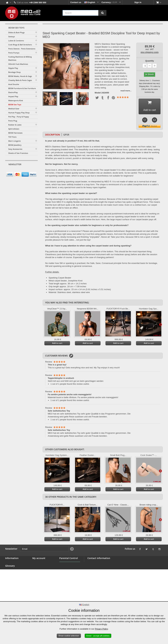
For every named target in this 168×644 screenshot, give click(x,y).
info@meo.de (106, 581)
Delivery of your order (16, 591)
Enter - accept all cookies (98, 636)
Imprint (9, 599)
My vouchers (39, 579)
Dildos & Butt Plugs (16, 32)
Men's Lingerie (14, 141)
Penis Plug (13, 121)
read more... (126, 91)
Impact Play (13, 96)
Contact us (76, 2)
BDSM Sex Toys (15, 105)
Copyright (10, 595)
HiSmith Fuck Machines (18, 64)
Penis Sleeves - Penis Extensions (22, 49)
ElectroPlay (13, 92)
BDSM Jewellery (15, 145)
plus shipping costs (150, 52)
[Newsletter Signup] (34, 171)
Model (98, 93)
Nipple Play (13, 68)
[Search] (102, 13)
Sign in (138, 2)
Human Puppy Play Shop (19, 113)
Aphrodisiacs (14, 129)
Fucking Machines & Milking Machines (20, 58)
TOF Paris (12, 137)
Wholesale (10, 575)
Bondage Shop (14, 72)
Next (87, 99)
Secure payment (13, 583)
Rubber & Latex (15, 125)
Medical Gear (14, 109)
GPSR (66, 135)
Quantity (150, 61)
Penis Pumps (14, 53)
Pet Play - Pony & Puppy (19, 117)
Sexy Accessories (15, 149)
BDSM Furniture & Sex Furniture (22, 88)
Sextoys (12, 37)
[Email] (19, 170)
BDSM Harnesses (15, 133)
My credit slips (40, 568)
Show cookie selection (69, 636)
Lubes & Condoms (16, 41)
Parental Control (68, 582)
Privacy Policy (101, 629)
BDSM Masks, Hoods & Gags (20, 76)
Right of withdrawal (15, 587)
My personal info (41, 575)
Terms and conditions (16, 579)
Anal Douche (14, 84)
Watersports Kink (16, 100)
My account (39, 558)
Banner (9, 571)
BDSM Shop (11, 568)
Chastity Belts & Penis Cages (20, 80)
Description (53, 135)
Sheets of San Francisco (18, 153)
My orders (37, 564)
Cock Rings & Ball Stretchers (20, 45)
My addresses (39, 571)
